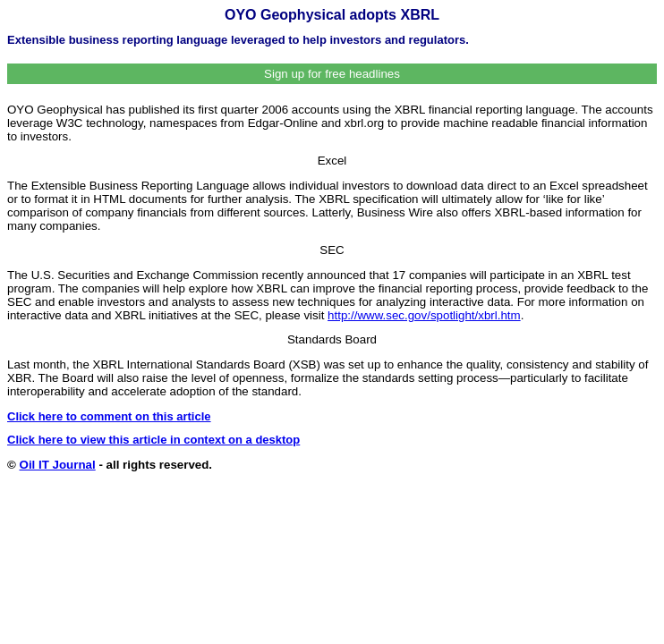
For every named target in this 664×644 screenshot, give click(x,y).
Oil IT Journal (58, 465)
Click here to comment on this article (109, 416)
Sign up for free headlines (332, 74)
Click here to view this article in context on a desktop (153, 440)
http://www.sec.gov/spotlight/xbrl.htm (424, 315)
